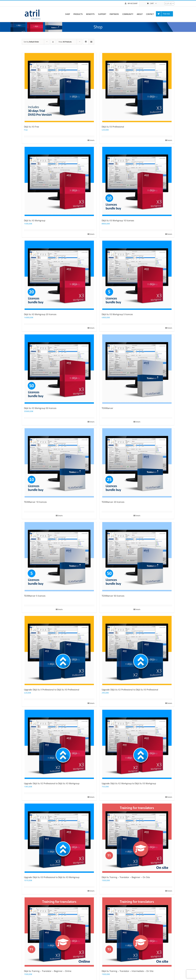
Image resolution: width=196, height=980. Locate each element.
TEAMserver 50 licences (113, 596)
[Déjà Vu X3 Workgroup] (59, 181)
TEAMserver (107, 408)
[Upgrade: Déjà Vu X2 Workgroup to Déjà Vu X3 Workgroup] (137, 744)
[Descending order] (53, 42)
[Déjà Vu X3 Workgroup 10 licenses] (137, 181)
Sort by (31, 42)
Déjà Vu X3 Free (31, 127)
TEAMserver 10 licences (35, 502)
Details (92, 140)
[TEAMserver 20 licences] (137, 463)
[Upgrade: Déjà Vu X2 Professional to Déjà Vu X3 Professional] (137, 651)
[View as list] (91, 42)
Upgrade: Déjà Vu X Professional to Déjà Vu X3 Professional (52, 690)
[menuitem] (165, 14)
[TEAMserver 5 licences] (59, 557)
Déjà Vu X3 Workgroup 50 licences (40, 408)
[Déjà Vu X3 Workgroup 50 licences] (59, 369)
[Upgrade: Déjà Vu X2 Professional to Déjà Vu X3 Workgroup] (59, 744)
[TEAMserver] (137, 369)
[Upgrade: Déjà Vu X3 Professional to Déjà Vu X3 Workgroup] (59, 838)
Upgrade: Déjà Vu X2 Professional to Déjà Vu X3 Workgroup (52, 783)
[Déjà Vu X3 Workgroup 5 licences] (137, 275)
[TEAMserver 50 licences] (137, 557)
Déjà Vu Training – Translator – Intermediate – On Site (128, 971)
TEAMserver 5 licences (35, 596)
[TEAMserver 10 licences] (59, 463)
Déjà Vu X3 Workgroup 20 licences (40, 314)
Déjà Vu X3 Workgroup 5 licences (117, 314)
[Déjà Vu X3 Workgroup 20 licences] (59, 275)
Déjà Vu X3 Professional (113, 127)
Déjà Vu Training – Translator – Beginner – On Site (126, 877)
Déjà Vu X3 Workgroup (35, 220)
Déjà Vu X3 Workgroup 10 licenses (118, 220)
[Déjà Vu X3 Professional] (137, 88)
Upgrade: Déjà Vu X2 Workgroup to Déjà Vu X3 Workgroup (129, 783)
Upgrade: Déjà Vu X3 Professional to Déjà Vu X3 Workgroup (52, 877)
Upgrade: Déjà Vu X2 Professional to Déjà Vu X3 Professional (130, 690)
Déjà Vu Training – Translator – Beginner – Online (48, 971)
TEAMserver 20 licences (113, 502)
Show (65, 42)
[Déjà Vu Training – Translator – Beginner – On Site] (137, 838)
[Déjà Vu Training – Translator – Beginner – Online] (59, 932)
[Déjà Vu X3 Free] (59, 88)
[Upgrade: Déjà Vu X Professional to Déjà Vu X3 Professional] (59, 651)
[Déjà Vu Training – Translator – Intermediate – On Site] (137, 932)
